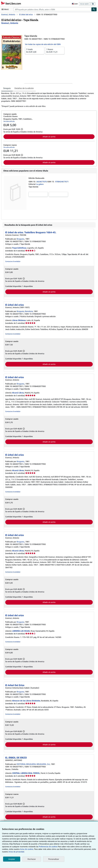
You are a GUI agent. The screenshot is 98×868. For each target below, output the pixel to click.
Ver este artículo (9, 121)
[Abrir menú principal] (6, 9)
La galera (40, 184)
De (35, 50)
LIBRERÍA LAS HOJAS (21, 631)
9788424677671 (62, 182)
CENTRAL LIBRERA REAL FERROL (26, 773)
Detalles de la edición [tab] (24, 88)
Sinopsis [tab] (7, 88)
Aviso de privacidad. (17, 852)
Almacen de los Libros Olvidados (26, 701)
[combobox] (52, 9)
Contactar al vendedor (13, 261)
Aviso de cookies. (27, 849)
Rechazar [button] (32, 859)
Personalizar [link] (54, 859)
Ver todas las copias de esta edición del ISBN (43, 44)
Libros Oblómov (19, 320)
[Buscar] (94, 9)
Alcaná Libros (18, 393)
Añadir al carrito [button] (49, 137)
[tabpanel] (48, 100)
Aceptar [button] (12, 859)
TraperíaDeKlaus (19, 248)
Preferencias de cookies (48, 846)
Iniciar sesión (84, 4)
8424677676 (42, 182)
